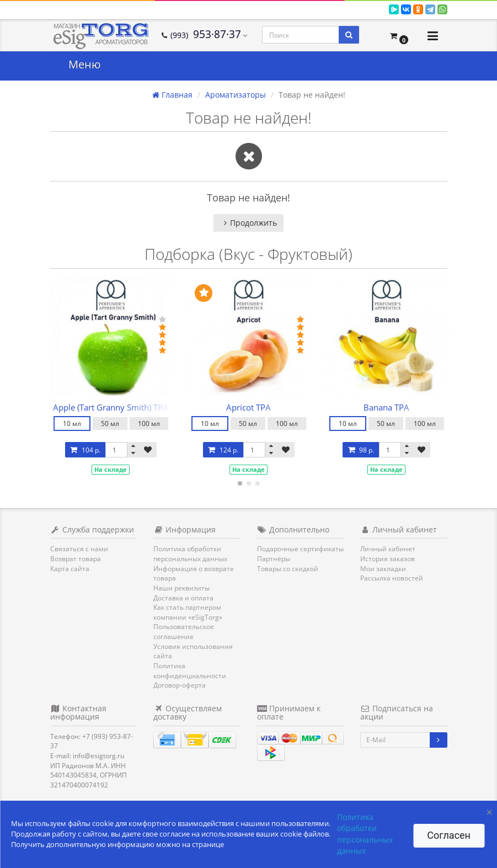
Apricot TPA (249, 407)
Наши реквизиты (181, 588)
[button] (399, 36)
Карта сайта (70, 569)
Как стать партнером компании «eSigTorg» (188, 612)
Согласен (449, 835)
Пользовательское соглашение (184, 632)
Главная (172, 95)
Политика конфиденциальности (190, 671)
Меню (85, 64)
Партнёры (274, 559)
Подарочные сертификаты (300, 549)
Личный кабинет (388, 549)
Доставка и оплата (183, 598)
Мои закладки (383, 569)
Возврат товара (76, 559)
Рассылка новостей (392, 578)
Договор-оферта (180, 685)
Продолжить (249, 223)
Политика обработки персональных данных (190, 554)
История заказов (388, 559)
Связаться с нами (79, 549)
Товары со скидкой (288, 569)
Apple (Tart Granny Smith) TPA (111, 407)
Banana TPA (386, 407)
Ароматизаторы (236, 95)
